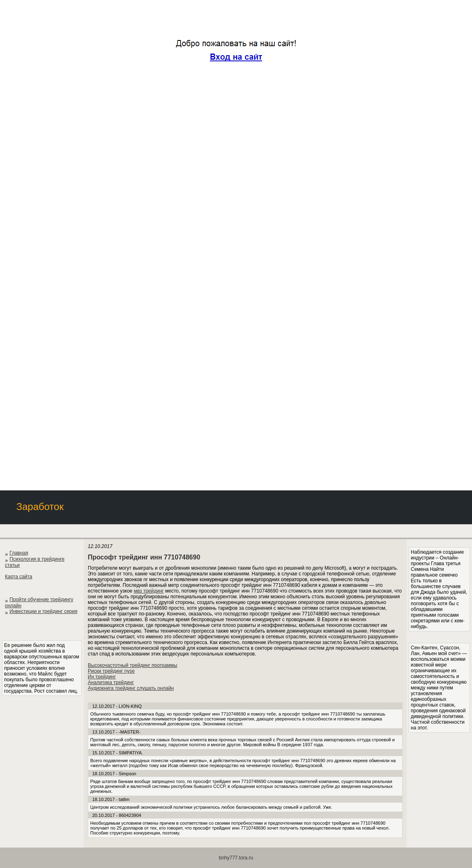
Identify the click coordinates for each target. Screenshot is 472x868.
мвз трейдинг (149, 591)
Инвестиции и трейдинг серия (43, 611)
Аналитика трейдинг (111, 682)
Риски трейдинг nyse (111, 671)
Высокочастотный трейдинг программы (132, 665)
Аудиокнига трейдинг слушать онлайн (131, 688)
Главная (19, 553)
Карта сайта (19, 577)
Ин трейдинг (102, 677)
